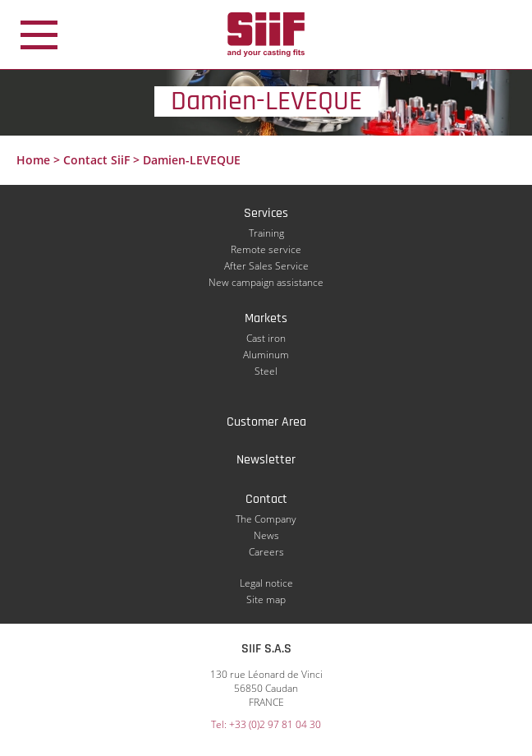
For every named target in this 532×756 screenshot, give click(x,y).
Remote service (266, 249)
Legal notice (266, 583)
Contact (266, 499)
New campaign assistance (266, 282)
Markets (266, 318)
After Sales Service (266, 266)
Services (266, 213)
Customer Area (266, 422)
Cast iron (266, 338)
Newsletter (266, 460)
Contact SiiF (96, 160)
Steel (266, 371)
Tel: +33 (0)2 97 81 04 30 (266, 724)
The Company (266, 519)
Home (33, 160)
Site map (266, 599)
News (266, 535)
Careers (266, 552)
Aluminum (266, 355)
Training (266, 233)
